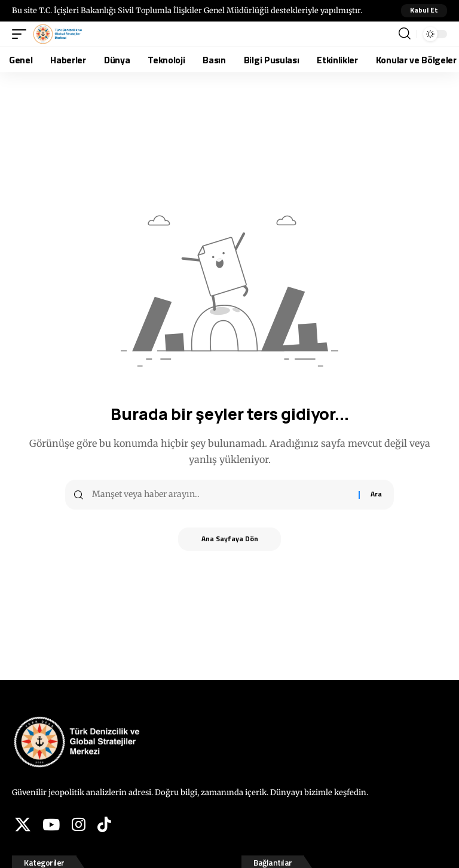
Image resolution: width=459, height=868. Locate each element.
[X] (23, 824)
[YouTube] (51, 824)
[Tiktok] (104, 824)
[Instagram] (79, 824)
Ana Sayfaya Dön (230, 539)
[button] (424, 11)
